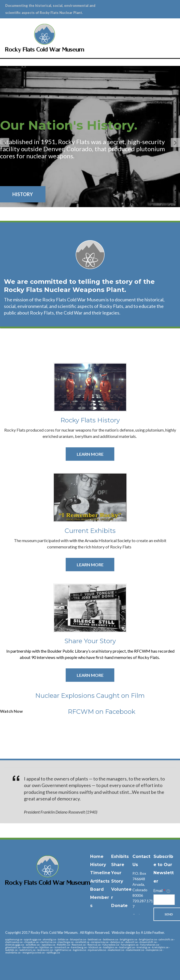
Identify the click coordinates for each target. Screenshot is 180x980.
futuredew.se (111, 937)
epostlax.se (48, 937)
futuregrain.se (130, 937)
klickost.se (95, 940)
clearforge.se (66, 935)
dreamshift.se (148, 935)
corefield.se (82, 935)
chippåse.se (32, 935)
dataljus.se (117, 935)
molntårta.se (13, 945)
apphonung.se (14, 932)
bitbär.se (63, 932)
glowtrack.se (13, 940)
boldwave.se (110, 932)
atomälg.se (49, 932)
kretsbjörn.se (160, 940)
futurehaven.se (150, 937)
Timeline (100, 866)
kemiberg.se (79, 940)
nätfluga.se (53, 945)
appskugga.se (33, 932)
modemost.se (116, 942)
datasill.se (132, 935)
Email (162, 884)
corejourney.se (100, 935)
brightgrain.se (128, 932)
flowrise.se (94, 937)
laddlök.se (11, 942)
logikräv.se (79, 942)
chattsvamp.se (14, 935)
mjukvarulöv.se (97, 942)
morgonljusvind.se (34, 945)
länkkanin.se (45, 942)
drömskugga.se (15, 937)
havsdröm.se (30, 940)
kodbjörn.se (110, 940)
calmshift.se (166, 932)
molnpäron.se (154, 942)
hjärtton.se (46, 940)
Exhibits (120, 849)
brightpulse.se (148, 932)
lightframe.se (63, 942)
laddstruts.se (27, 942)
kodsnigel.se (127, 940)
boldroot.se (94, 932)
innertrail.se (62, 940)
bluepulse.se (78, 932)
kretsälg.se (143, 940)
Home (97, 849)
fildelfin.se (63, 937)
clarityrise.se (48, 935)
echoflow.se (33, 937)
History (98, 858)
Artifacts (100, 874)
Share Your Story (118, 866)
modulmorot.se (135, 942)
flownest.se (79, 937)
